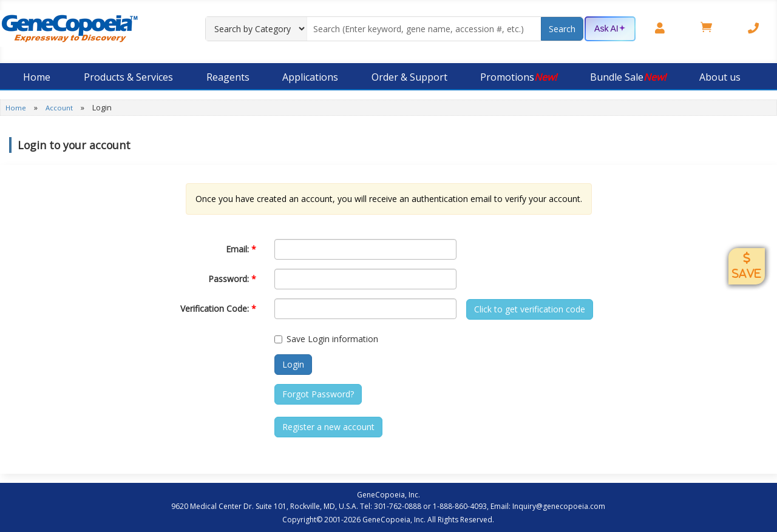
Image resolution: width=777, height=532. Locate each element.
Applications (310, 77)
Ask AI (610, 29)
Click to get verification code (530, 309)
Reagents (228, 77)
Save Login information (326, 339)
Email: (241, 249)
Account (60, 108)
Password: (232, 279)
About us (720, 77)
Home (37, 77)
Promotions (518, 77)
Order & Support (409, 77)
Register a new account (328, 427)
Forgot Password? (318, 394)
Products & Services (128, 77)
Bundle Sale (628, 77)
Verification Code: (218, 308)
